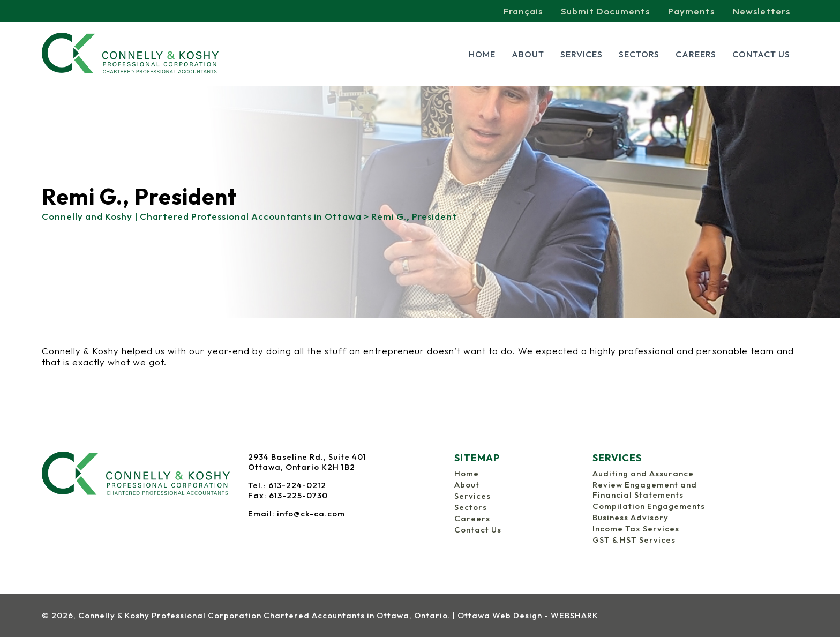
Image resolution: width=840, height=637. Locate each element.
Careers (696, 54)
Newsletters (762, 11)
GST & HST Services (634, 540)
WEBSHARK (575, 615)
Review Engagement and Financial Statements (645, 490)
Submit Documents (605, 11)
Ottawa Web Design (500, 615)
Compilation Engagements (649, 506)
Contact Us (761, 54)
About (528, 54)
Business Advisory (631, 517)
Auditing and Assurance (643, 473)
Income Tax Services (636, 529)
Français (523, 11)
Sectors (639, 54)
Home (482, 54)
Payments (691, 11)
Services (582, 54)
